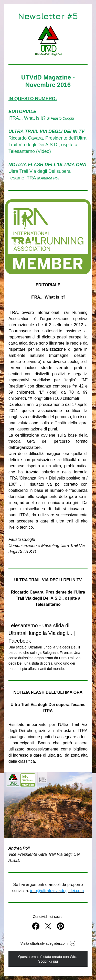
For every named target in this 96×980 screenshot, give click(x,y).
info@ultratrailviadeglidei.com (57, 891)
